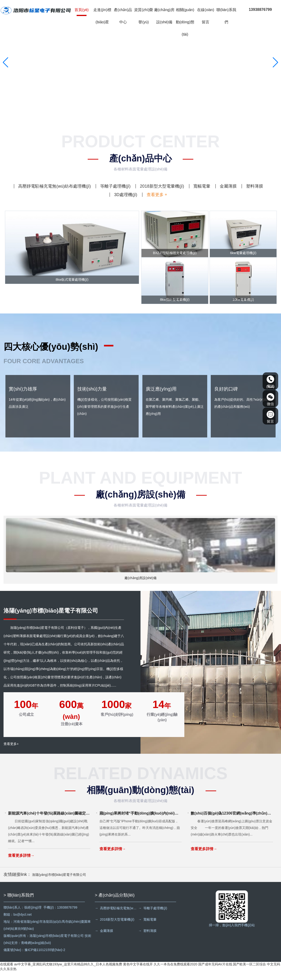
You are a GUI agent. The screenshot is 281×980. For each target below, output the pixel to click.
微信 (270, 399)
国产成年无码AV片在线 (215, 973)
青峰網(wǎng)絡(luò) (36, 951)
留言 (270, 417)
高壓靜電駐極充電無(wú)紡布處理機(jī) (54, 186)
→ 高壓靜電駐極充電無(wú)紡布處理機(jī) (117, 917)
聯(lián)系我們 (227, 16)
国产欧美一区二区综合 (249, 973)
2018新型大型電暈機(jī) (162, 186)
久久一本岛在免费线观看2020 (176, 973)
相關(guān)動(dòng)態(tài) (186, 23)
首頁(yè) (82, 10)
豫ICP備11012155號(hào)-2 (45, 959)
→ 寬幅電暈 (149, 928)
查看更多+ (11, 754)
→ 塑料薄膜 (149, 939)
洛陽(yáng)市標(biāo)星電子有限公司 (59, 883)
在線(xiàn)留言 (206, 16)
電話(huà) (270, 382)
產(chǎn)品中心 (123, 16)
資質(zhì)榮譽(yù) (144, 16)
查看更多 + (157, 195)
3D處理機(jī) (126, 195)
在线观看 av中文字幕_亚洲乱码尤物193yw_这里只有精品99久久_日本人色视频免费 (61, 973)
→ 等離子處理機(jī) (154, 917)
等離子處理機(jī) (115, 186)
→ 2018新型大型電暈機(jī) (114, 928)
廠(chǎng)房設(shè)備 (165, 16)
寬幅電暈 (202, 186)
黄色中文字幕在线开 (138, 973)
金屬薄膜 (228, 186)
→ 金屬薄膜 (104, 939)
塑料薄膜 (255, 186)
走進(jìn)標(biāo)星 (103, 16)
